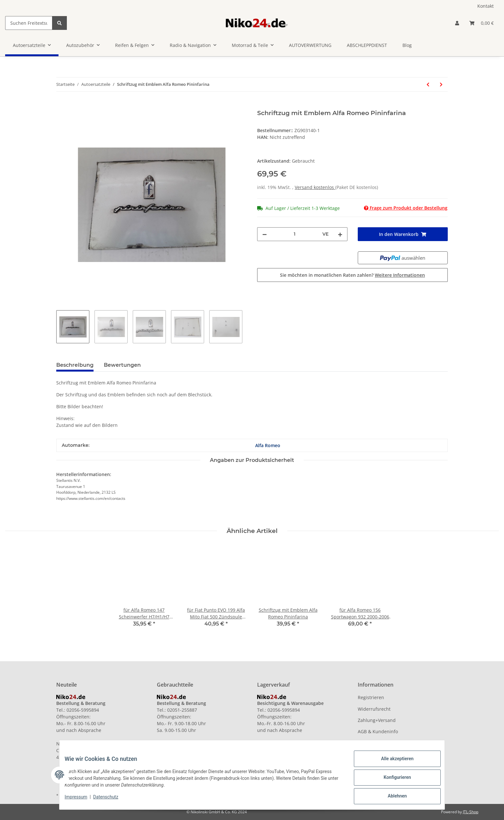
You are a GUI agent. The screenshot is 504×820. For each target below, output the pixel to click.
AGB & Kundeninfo (378, 731)
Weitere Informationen (400, 275)
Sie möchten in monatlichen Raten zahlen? (352, 275)
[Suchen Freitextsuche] (29, 23)
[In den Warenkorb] (61, 106)
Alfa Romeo (268, 445)
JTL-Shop (471, 812)
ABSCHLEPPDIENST (367, 45)
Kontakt (486, 6)
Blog (407, 45)
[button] (457, 23)
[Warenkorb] (482, 23)
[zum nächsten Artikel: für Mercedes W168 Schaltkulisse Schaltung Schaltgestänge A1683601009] (441, 84)
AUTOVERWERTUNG (310, 45)
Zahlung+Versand (377, 720)
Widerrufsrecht (374, 709)
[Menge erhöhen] (340, 234)
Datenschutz (111, 800)
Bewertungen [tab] (122, 365)
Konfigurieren (392, 780)
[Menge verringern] (265, 234)
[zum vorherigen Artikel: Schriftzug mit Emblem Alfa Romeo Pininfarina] (428, 84)
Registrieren (371, 697)
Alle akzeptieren (392, 764)
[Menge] (295, 234)
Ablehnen (392, 797)
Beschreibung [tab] (75, 365)
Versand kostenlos (315, 187)
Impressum (81, 800)
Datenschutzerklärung (382, 743)
